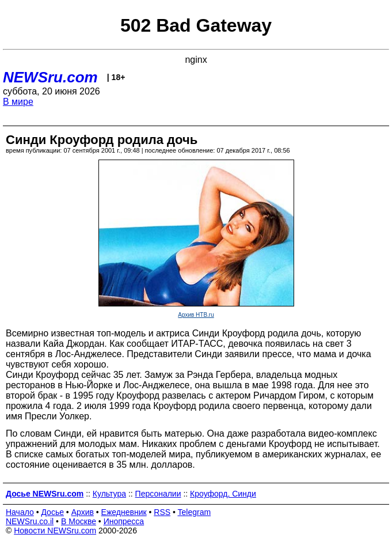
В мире (18, 102)
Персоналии (158, 494)
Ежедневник (124, 512)
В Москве (79, 521)
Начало (20, 512)
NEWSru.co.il (30, 521)
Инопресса (124, 521)
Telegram (195, 512)
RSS (162, 512)
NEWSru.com (50, 77)
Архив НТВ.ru (196, 315)
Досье (52, 512)
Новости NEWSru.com (55, 531)
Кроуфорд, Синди (223, 494)
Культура (109, 494)
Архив (83, 512)
